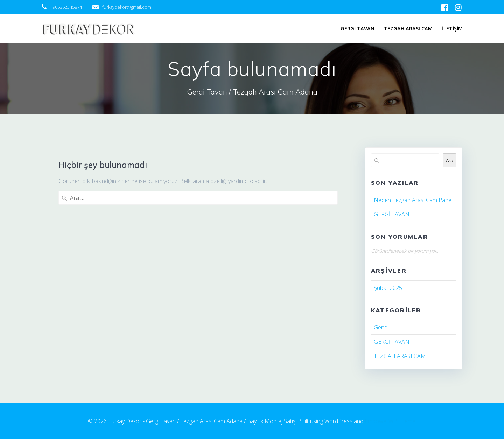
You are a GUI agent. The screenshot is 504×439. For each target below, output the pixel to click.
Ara (450, 160)
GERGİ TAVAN (358, 29)
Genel (381, 327)
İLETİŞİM (452, 29)
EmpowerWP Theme (390, 421)
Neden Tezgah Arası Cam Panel (413, 200)
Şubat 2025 (388, 288)
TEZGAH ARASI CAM (408, 29)
